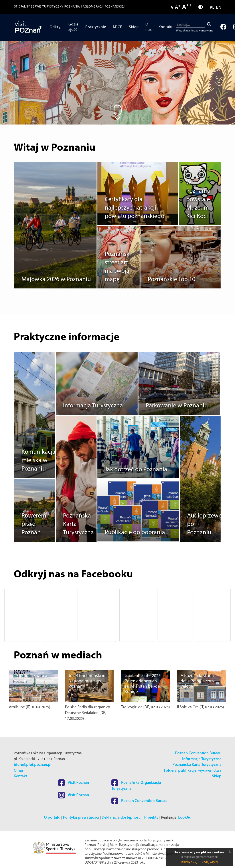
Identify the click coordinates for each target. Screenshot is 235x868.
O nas (149, 27)
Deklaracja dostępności (122, 818)
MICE (118, 27)
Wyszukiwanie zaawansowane (195, 30)
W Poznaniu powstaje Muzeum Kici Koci (198, 200)
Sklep (134, 27)
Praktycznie (96, 27)
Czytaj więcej (210, 862)
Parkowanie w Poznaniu (177, 406)
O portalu (52, 818)
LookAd (185, 818)
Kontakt (166, 27)
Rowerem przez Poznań (34, 524)
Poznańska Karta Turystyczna (197, 765)
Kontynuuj (189, 862)
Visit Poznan (74, 783)
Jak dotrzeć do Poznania (136, 470)
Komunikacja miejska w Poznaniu (39, 461)
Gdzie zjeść (73, 27)
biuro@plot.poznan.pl (33, 765)
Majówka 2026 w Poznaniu (56, 280)
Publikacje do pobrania (135, 533)
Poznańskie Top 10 (172, 280)
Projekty (151, 818)
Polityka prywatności (81, 818)
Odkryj (56, 27)
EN (219, 7)
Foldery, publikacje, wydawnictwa (193, 771)
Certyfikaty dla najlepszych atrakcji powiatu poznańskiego (134, 208)
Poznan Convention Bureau (198, 753)
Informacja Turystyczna (93, 406)
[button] (20, 615)
